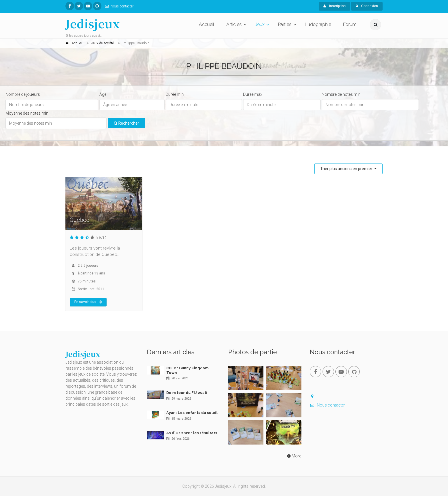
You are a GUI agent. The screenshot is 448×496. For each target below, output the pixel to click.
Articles (234, 24)
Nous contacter (118, 6)
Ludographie (318, 24)
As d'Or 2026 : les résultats (192, 433)
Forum (350, 24)
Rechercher (126, 123)
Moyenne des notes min (27, 113)
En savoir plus (88, 302)
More (294, 456)
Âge (103, 94)
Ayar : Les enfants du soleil (192, 413)
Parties (285, 24)
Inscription (335, 6)
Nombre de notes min (341, 94)
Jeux (260, 24)
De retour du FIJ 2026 (187, 393)
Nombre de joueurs (23, 94)
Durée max (253, 94)
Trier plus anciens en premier (347, 169)
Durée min (175, 94)
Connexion (367, 6)
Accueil (207, 24)
